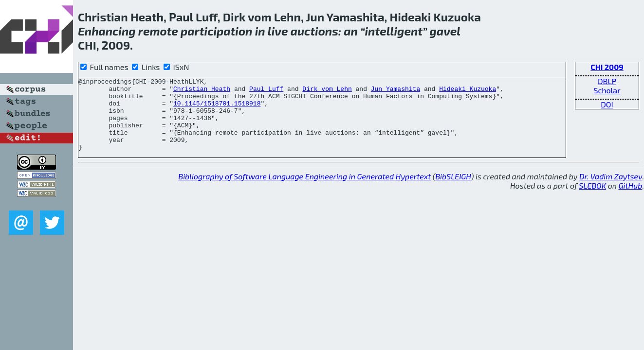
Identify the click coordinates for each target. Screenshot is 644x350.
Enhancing (107, 31)
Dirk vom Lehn (327, 91)
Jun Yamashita (396, 91)
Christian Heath (202, 91)
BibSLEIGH (453, 191)
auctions (314, 31)
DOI (607, 104)
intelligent (394, 31)
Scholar (607, 90)
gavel (445, 31)
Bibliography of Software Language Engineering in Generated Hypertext (304, 191)
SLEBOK (592, 200)
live (278, 31)
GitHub (631, 200)
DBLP (607, 81)
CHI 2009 (607, 67)
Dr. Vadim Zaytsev (611, 191)
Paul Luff (266, 91)
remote (158, 31)
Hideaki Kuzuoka (468, 91)
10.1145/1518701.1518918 (217, 109)
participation (216, 31)
